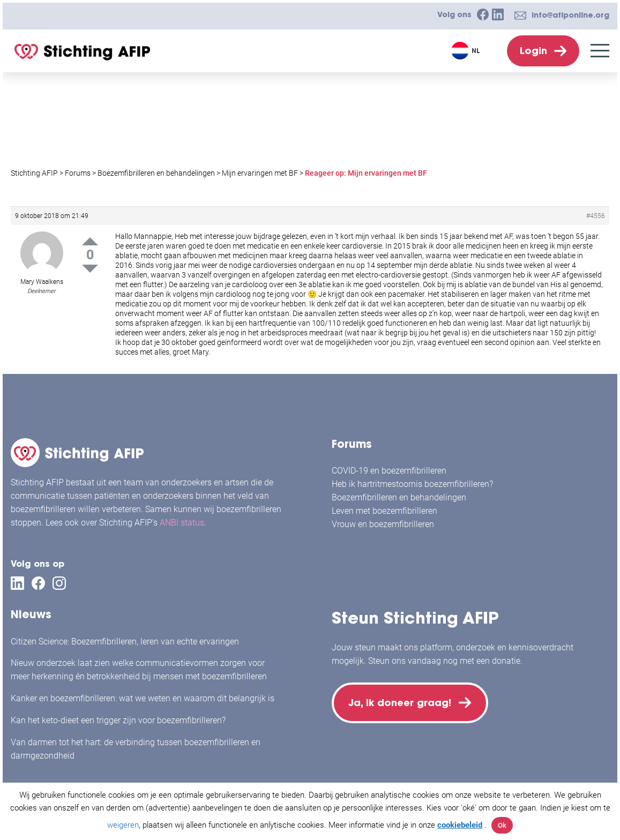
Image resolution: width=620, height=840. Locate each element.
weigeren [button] (123, 825)
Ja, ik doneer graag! (401, 703)
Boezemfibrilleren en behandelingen (399, 497)
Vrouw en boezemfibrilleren (383, 524)
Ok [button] (502, 825)
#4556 (596, 216)
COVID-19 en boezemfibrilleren (389, 471)
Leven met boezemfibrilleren (384, 511)
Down (90, 269)
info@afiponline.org (570, 15)
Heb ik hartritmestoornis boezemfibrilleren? (412, 484)
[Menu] (600, 51)
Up (90, 241)
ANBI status (182, 523)
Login (533, 51)
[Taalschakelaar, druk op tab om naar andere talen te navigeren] (467, 51)
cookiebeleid (460, 825)
